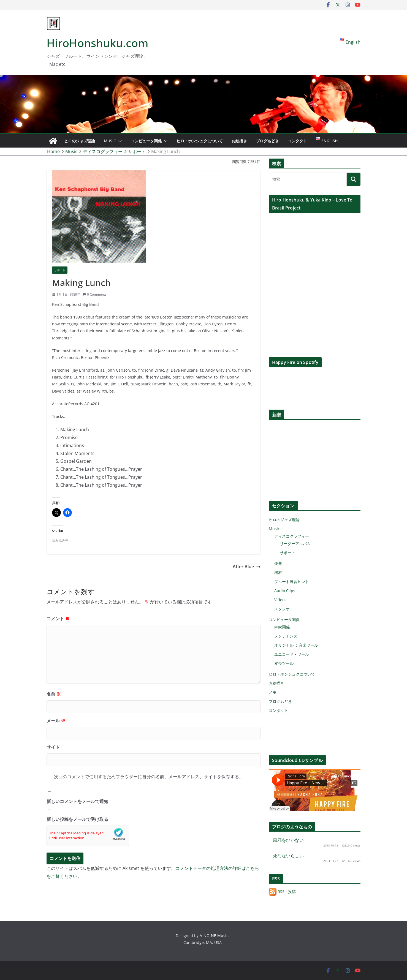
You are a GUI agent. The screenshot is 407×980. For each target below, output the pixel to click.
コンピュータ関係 (146, 141)
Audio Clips (285, 591)
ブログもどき (267, 141)
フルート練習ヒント (292, 582)
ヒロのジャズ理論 (80, 141)
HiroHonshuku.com (97, 43)
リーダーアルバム (295, 544)
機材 (278, 572)
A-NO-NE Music (214, 936)
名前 (54, 694)
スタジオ (282, 609)
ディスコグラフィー (292, 536)
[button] (119, 141)
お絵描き (239, 141)
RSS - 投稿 (282, 891)
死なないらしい (288, 856)
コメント (58, 619)
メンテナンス (286, 636)
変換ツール (284, 663)
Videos (280, 600)
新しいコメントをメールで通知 (77, 801)
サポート (60, 270)
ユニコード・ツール (292, 654)
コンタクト (297, 141)
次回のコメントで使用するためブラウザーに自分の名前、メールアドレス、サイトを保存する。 (149, 777)
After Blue (247, 567)
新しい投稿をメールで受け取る (77, 819)
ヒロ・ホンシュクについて (200, 141)
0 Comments (95, 294)
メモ (273, 692)
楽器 (278, 563)
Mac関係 (282, 627)
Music (110, 141)
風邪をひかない (288, 840)
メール (56, 721)
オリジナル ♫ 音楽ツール (296, 645)
